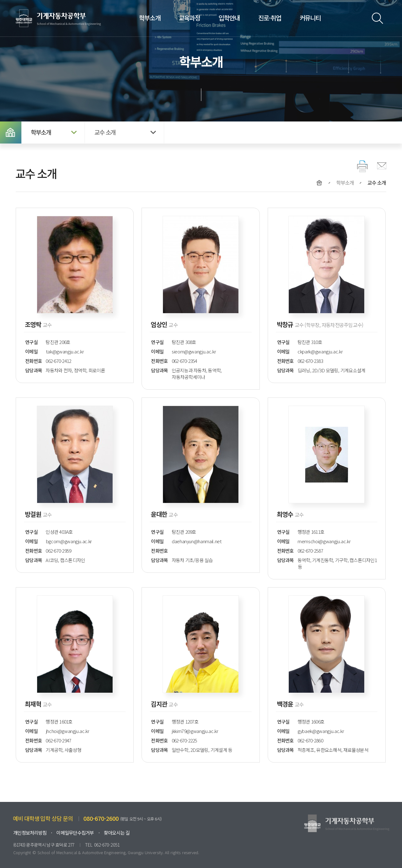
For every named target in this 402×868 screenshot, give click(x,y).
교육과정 (189, 18)
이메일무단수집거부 (75, 833)
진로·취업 (270, 18)
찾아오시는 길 (117, 833)
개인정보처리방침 (30, 833)
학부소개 (150, 18)
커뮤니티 (310, 18)
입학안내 (229, 18)
